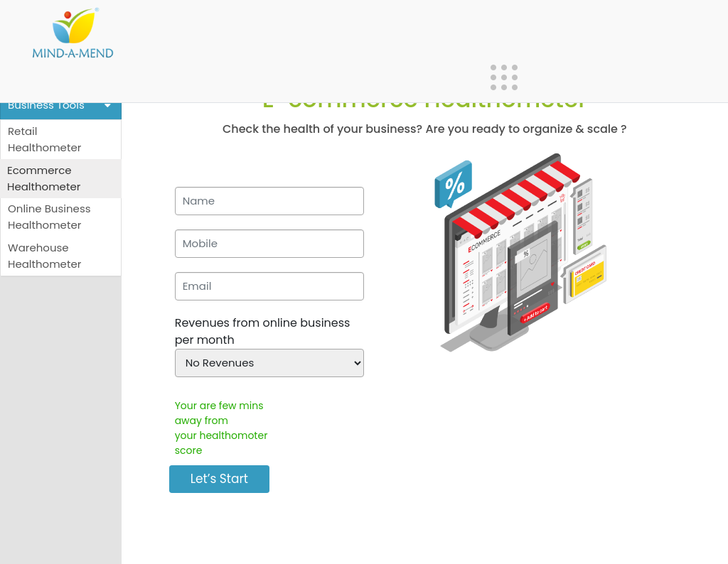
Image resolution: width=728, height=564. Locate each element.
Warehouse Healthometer (44, 256)
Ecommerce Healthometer (44, 178)
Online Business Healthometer (49, 217)
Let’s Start (219, 479)
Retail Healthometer (44, 139)
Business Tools (61, 105)
